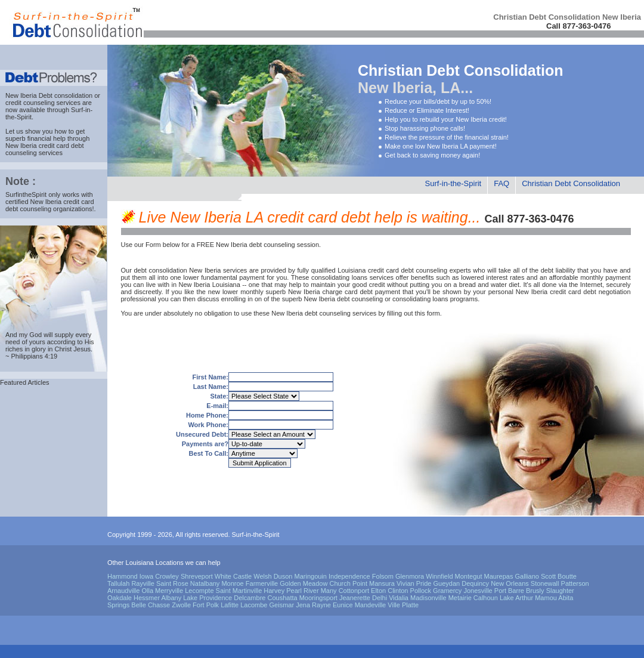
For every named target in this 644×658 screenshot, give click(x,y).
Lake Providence (208, 598)
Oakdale (120, 598)
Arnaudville (123, 591)
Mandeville (371, 605)
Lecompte (199, 591)
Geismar (282, 605)
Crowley (167, 576)
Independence (349, 576)
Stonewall (545, 583)
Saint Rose (172, 583)
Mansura (382, 583)
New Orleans (510, 583)
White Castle (233, 576)
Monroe (232, 583)
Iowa (146, 576)
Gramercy (447, 591)
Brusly (535, 591)
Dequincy (475, 583)
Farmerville (262, 583)
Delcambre (250, 598)
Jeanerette (355, 598)
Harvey (274, 591)
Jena (303, 605)
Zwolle (181, 605)
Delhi (380, 598)
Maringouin (311, 576)
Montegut (469, 576)
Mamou (546, 598)
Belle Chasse (151, 605)
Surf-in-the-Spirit (453, 183)
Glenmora (410, 576)
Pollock (421, 591)
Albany (172, 598)
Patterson (575, 583)
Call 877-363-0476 (578, 26)
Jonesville (478, 591)
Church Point (348, 583)
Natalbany (205, 583)
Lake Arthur (516, 598)
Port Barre (509, 591)
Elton (378, 591)
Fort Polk (206, 605)
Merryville (169, 591)
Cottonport (354, 591)
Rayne (321, 605)
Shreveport (197, 576)
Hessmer (147, 598)
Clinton (398, 591)
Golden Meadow (304, 583)
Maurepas (499, 576)
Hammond (123, 576)
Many (329, 591)
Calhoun (486, 598)
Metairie (460, 598)
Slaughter (560, 591)
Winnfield (439, 576)
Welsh (262, 576)
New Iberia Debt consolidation (49, 95)
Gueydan (447, 583)
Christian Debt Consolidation (571, 183)
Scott (548, 576)
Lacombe (254, 605)
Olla (147, 591)
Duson (283, 576)
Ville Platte (403, 605)
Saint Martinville (239, 591)
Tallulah (118, 583)
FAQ (501, 183)
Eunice (343, 605)
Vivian (405, 583)
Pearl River (302, 591)
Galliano (527, 576)
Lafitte (230, 605)
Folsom (383, 576)
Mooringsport (318, 598)
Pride (424, 583)
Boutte (567, 576)
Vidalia (399, 598)
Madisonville (428, 598)
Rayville (143, 583)
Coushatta (282, 598)
